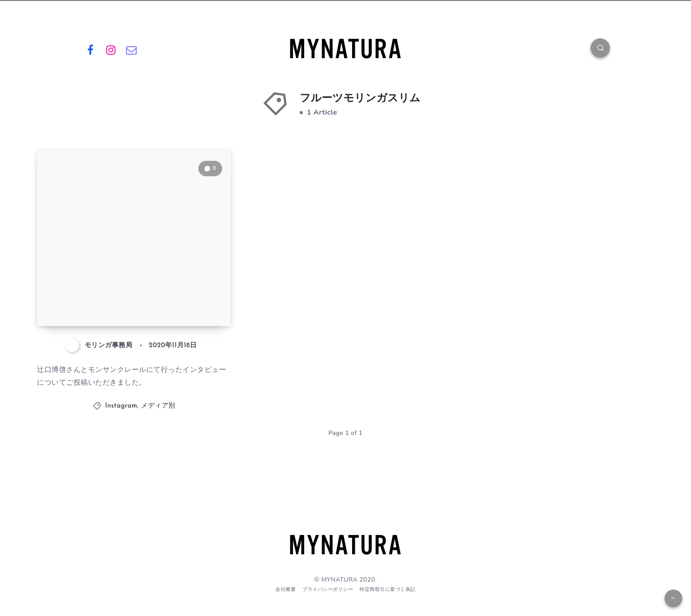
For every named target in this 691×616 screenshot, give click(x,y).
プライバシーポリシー (328, 589)
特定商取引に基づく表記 (388, 589)
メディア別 (158, 406)
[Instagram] (111, 49)
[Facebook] (90, 49)
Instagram (121, 406)
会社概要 (286, 589)
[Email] (131, 49)
